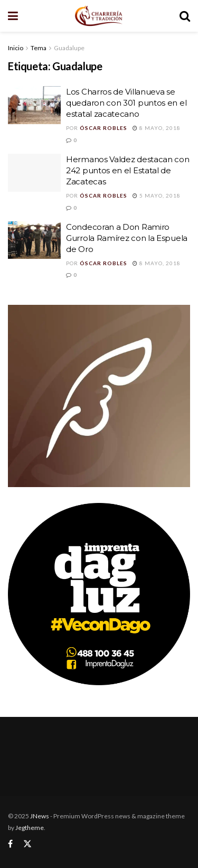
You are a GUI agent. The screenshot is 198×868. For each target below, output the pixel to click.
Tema (39, 48)
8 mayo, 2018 (157, 128)
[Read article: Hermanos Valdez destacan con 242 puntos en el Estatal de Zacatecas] (34, 173)
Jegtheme (30, 828)
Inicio (16, 48)
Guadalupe (69, 48)
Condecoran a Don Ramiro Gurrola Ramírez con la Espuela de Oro (127, 238)
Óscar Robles (103, 128)
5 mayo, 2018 (157, 195)
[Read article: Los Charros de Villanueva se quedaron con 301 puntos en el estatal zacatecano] (34, 105)
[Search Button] (185, 16)
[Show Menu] (13, 16)
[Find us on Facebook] (10, 844)
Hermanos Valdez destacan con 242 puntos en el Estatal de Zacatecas (128, 170)
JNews (40, 816)
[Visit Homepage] (99, 16)
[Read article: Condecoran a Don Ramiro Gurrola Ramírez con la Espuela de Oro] (34, 240)
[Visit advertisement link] (99, 396)
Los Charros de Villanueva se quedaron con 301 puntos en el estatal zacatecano (126, 103)
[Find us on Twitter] (27, 844)
